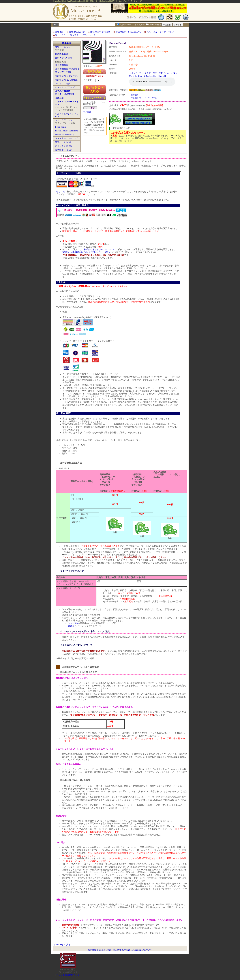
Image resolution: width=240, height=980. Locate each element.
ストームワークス (64, 120)
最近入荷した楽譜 (64, 58)
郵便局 (71, 626)
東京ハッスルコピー (65, 142)
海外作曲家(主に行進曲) (67, 80)
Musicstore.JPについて (142, 950)
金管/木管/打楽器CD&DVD (128, 32)
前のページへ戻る (62, 945)
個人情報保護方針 (122, 950)
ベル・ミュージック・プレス (161, 32)
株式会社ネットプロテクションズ (100, 249)
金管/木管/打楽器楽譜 (100, 32)
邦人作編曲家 (62, 65)
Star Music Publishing (65, 135)
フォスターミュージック (67, 138)
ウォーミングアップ (65, 87)
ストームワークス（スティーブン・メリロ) (76, 35)
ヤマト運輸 (73, 623)
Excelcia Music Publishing (67, 131)
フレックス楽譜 (63, 84)
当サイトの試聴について (68, 975)
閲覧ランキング (63, 47)
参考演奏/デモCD (63, 150)
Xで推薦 (87, 112)
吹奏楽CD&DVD (77, 32)
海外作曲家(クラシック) (67, 76)
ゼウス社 (61, 192)
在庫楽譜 (59, 98)
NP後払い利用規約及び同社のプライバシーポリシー (87, 252)
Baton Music (61, 127)
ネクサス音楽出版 (64, 146)
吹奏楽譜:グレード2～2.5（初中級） (145, 98)
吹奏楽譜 (59, 32)
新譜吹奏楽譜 (62, 54)
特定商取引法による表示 (100, 950)
